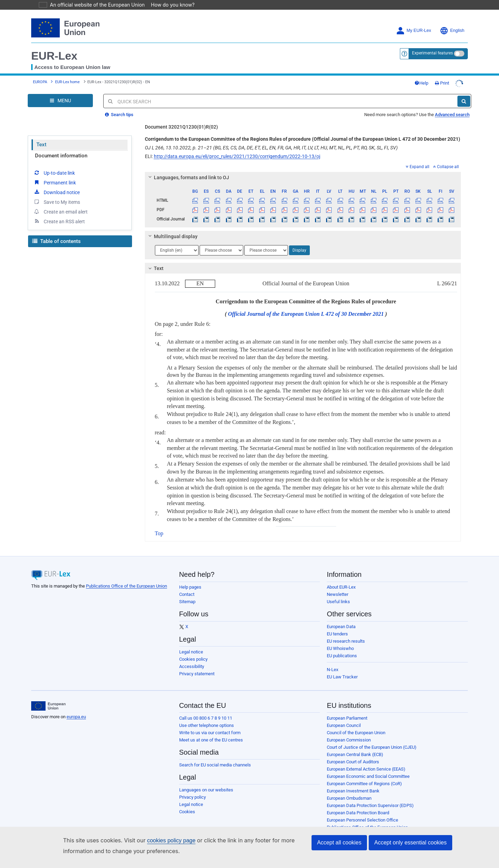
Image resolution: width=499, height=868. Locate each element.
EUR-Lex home (67, 82)
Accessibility (192, 666)
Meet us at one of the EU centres (211, 740)
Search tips (119, 115)
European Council (344, 725)
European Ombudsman (349, 798)
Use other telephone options (207, 725)
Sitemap (187, 602)
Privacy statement (197, 674)
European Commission (349, 740)
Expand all (418, 167)
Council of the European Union (356, 733)
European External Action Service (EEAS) (366, 769)
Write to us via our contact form (210, 733)
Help (421, 83)
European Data (341, 627)
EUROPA (40, 82)
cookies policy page (160, 840)
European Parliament (347, 718)
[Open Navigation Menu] (60, 101)
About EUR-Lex (341, 587)
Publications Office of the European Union (126, 586)
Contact (187, 594)
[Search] (464, 101)
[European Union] (48, 706)
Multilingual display (172, 236)
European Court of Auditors (353, 762)
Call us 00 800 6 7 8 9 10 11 (206, 718)
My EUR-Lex (414, 31)
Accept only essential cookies (410, 843)
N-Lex (332, 670)
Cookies (187, 812)
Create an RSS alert (59, 221)
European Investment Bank (353, 791)
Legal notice (191, 652)
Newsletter (338, 594)
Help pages (190, 587)
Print (442, 83)
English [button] (452, 31)
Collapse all (446, 167)
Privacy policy (192, 797)
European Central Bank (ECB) (355, 754)
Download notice (56, 192)
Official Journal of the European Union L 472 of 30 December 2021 (306, 314)
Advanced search (452, 115)
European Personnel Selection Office (362, 820)
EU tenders (337, 634)
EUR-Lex (54, 56)
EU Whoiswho (340, 648)
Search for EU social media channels (215, 765)
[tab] (303, 177)
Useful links (338, 602)
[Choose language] (177, 250)
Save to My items (57, 202)
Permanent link (55, 182)
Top (159, 533)
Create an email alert (60, 211)
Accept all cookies (339, 843)
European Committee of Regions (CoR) (364, 784)
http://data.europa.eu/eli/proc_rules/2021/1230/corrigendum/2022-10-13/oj (237, 156)
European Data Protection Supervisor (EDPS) (370, 805)
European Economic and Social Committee (368, 776)
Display (299, 250)
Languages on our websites (206, 790)
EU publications (342, 656)
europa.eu (76, 717)
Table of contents (56, 241)
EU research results (346, 641)
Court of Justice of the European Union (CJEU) (372, 747)
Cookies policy (193, 659)
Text (41, 145)
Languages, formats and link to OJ (187, 177)
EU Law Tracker (342, 677)
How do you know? (169, 5)
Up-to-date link (54, 173)
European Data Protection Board (358, 813)
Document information (61, 156)
